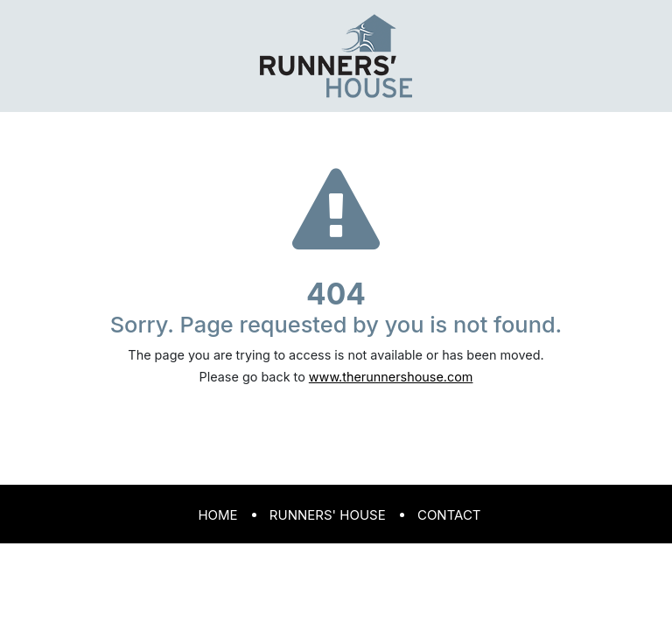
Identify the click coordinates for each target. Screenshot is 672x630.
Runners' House (328, 515)
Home (217, 515)
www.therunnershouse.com (391, 377)
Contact (449, 515)
